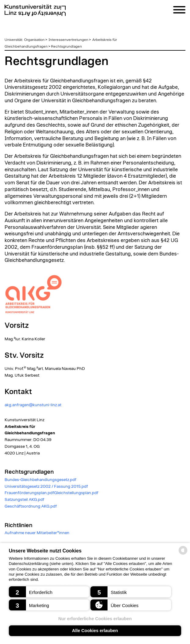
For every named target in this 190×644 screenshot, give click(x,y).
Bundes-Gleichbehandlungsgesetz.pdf (40, 480)
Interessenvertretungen (68, 40)
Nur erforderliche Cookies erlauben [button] (95, 619)
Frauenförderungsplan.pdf (29, 493)
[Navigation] (179, 11)
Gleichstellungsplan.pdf (76, 493)
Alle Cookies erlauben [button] (95, 631)
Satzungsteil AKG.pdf (24, 500)
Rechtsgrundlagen (66, 46)
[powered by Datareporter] (183, 554)
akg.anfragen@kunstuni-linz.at (33, 405)
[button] (49, 592)
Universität (13, 40)
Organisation (34, 40)
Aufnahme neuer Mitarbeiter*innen (37, 533)
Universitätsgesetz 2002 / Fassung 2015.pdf (46, 487)
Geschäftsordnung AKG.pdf (31, 506)
